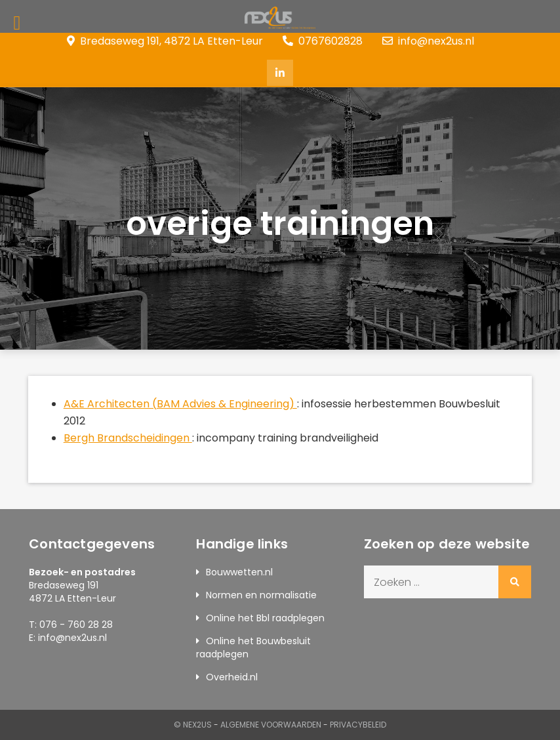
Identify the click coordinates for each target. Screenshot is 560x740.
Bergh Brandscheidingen (128, 438)
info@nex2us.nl (428, 41)
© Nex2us (193, 725)
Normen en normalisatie (261, 595)
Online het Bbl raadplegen (265, 618)
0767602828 (323, 41)
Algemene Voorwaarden (271, 725)
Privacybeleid (358, 725)
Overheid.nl (232, 677)
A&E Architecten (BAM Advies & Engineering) (180, 404)
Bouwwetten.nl (239, 572)
